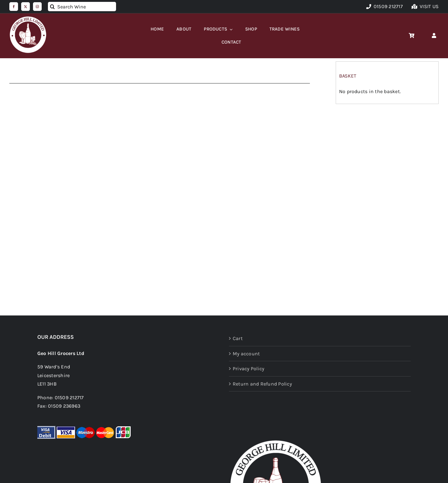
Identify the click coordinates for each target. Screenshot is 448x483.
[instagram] (37, 7)
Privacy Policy (248, 369)
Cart (238, 338)
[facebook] (14, 7)
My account (246, 354)
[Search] (53, 7)
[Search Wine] (82, 7)
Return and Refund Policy (262, 384)
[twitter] (26, 7)
